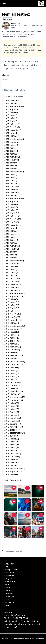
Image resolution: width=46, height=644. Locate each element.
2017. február (11, 382)
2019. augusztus (12, 296)
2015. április (10, 448)
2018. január (10, 350)
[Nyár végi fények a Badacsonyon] (24, 491)
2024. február (11, 157)
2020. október (11, 258)
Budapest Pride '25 (13, 570)
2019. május (10, 305)
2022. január (10, 222)
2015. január (10, 457)
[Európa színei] (11, 532)
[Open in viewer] (14, 488)
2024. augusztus (12, 142)
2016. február (11, 418)
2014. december (12, 460)
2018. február (11, 347)
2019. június (10, 302)
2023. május (10, 178)
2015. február (11, 454)
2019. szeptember (13, 293)
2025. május (10, 118)
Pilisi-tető (9, 587)
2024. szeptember (13, 139)
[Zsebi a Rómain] (38, 505)
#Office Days (20, 90)
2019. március (11, 311)
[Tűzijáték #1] (11, 505)
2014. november (12, 462)
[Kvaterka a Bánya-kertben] (24, 505)
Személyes (8, 19)
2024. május (10, 148)
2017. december (12, 353)
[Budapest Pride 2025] (38, 532)
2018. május (10, 338)
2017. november (12, 356)
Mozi (7, 585)
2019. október (11, 290)
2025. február (11, 127)
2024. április (10, 151)
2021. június (10, 234)
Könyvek (8, 579)
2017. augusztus (12, 365)
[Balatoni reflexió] (24, 518)
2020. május (10, 270)
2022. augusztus (12, 201)
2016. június (10, 406)
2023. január (10, 186)
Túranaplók (10, 602)
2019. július (10, 299)
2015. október (11, 430)
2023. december (12, 163)
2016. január (10, 421)
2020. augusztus (12, 264)
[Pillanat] (38, 518)
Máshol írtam (10, 582)
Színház (8, 599)
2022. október (11, 195)
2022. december (12, 189)
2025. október (11, 103)
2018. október (11, 323)
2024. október (11, 136)
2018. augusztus (12, 329)
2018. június (10, 335)
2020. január (10, 281)
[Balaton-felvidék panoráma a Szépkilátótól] (11, 491)
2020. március (11, 276)
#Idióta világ (8, 90)
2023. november (12, 166)
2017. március (11, 379)
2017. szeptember (13, 362)
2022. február (11, 219)
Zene (7, 605)
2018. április (10, 341)
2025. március (11, 124)
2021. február (11, 246)
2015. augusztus (12, 436)
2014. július (10, 474)
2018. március (11, 344)
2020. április (10, 273)
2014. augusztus (12, 471)
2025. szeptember (13, 106)
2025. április (10, 121)
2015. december (12, 424)
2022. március (11, 216)
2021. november (12, 228)
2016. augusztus (12, 400)
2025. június (10, 115)
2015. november (12, 427)
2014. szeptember (13, 468)
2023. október (11, 169)
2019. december (12, 284)
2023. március (11, 184)
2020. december (12, 252)
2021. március (11, 243)
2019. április (10, 308)
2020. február (11, 278)
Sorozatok (9, 593)
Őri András (16, 24)
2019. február (11, 314)
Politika (8, 590)
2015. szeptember (13, 433)
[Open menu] (4, 3)
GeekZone (9, 573)
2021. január (10, 249)
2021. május (10, 237)
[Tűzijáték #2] (38, 491)
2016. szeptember (13, 397)
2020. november (12, 255)
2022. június (10, 207)
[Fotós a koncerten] (11, 518)
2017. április (10, 376)
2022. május (10, 210)
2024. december (12, 130)
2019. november (12, 287)
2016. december (12, 388)
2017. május (10, 373)
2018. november (12, 320)
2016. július (10, 403)
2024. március (11, 154)
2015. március (11, 451)
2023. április (10, 181)
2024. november (12, 133)
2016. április (10, 412)
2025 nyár (9, 564)
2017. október (11, 359)
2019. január (10, 317)
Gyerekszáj (9, 576)
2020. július (10, 267)
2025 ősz (8, 567)
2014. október (11, 465)
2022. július (10, 204)
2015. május (10, 445)
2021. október (11, 231)
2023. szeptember (13, 172)
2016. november (12, 391)
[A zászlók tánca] (24, 532)
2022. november (12, 192)
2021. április (10, 240)
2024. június (10, 145)
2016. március (11, 415)
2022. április (10, 213)
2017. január (10, 385)
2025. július (10, 112)
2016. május (10, 409)
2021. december (12, 225)
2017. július (10, 368)
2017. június (10, 370)
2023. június (10, 175)
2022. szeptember (13, 198)
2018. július (10, 332)
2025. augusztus (12, 109)
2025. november (12, 100)
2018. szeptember (13, 326)
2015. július (10, 439)
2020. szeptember (13, 261)
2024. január (10, 160)
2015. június (10, 442)
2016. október (11, 394)
